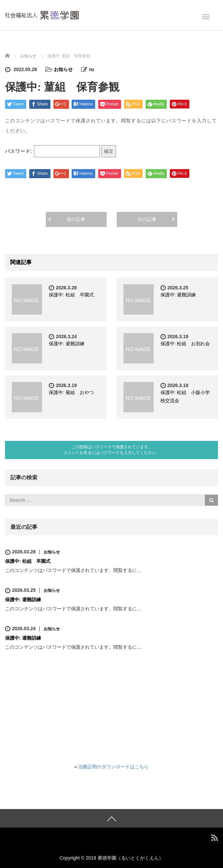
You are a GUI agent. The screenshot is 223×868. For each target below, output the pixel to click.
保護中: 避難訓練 (178, 295)
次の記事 (147, 219)
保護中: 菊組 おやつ (71, 392)
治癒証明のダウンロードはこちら (113, 767)
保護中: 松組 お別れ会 (185, 344)
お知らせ (63, 69)
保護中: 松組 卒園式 (71, 295)
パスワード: (52, 151)
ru (91, 69)
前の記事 (76, 219)
